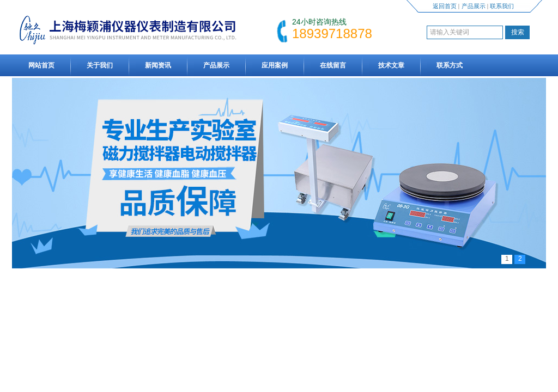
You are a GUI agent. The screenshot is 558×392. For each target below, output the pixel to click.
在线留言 (333, 65)
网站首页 (41, 65)
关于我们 (100, 65)
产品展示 (474, 6)
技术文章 (391, 65)
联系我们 (502, 6)
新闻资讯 (158, 65)
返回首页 (445, 6)
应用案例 (275, 65)
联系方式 (450, 65)
